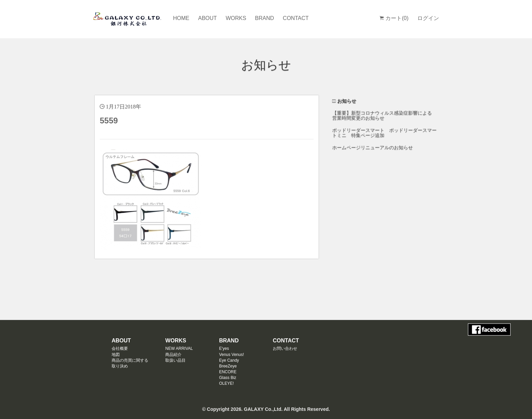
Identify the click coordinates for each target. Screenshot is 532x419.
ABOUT (207, 18)
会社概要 (120, 348)
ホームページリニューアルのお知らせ (373, 147)
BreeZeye (228, 366)
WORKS (236, 18)
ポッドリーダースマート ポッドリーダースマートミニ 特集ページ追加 (384, 133)
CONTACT (296, 18)
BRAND (265, 18)
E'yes (224, 348)
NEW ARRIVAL (179, 348)
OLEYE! (226, 383)
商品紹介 (173, 355)
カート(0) (394, 18)
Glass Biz (228, 378)
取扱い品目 (175, 360)
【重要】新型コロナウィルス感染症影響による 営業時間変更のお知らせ (382, 115)
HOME (181, 18)
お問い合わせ (285, 348)
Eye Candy (229, 360)
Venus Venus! (232, 355)
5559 (109, 121)
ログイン (428, 18)
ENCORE (228, 372)
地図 (116, 355)
